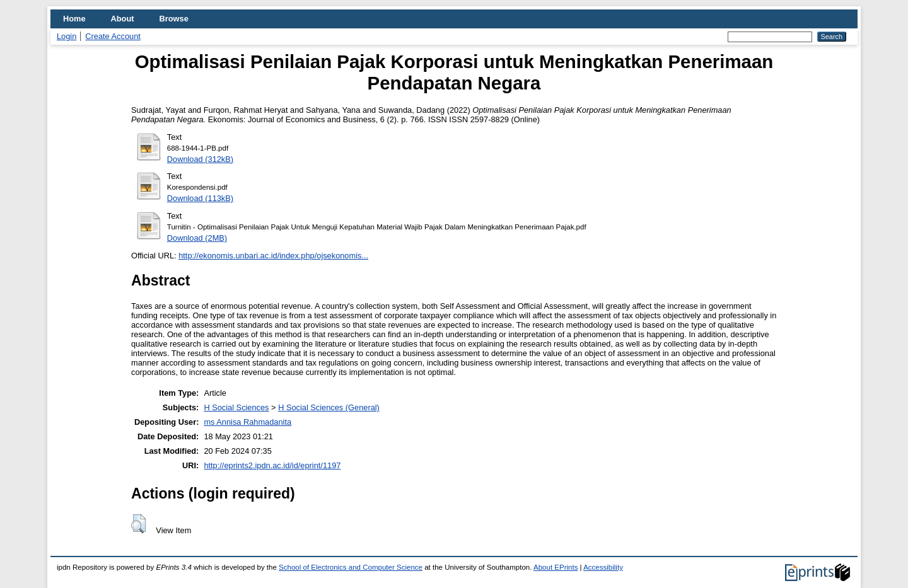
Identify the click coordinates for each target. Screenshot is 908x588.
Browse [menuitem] (174, 19)
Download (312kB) (200, 159)
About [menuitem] (123, 19)
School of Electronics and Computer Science (351, 567)
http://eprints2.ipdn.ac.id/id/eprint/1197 (272, 465)
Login (67, 36)
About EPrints (556, 567)
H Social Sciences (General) (329, 407)
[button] (138, 524)
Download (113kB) (200, 198)
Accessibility (603, 567)
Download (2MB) (197, 238)
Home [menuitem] (74, 19)
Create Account (113, 36)
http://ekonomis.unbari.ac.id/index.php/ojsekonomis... (273, 256)
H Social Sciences (236, 407)
